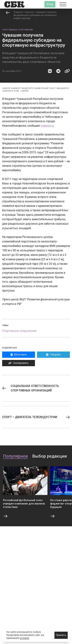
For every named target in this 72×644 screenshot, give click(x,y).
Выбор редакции (50, 456)
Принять (61, 635)
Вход (50, 4)
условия (25, 638)
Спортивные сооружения (18, 30)
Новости (29, 12)
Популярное (15, 456)
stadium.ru (47, 126)
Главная (18, 12)
